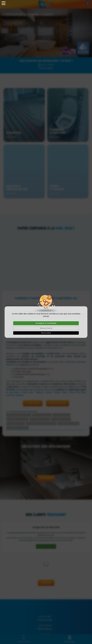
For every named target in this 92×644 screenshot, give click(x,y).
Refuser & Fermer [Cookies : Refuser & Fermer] (46, 328)
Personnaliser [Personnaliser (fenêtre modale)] (46, 333)
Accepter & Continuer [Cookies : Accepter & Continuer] (46, 323)
